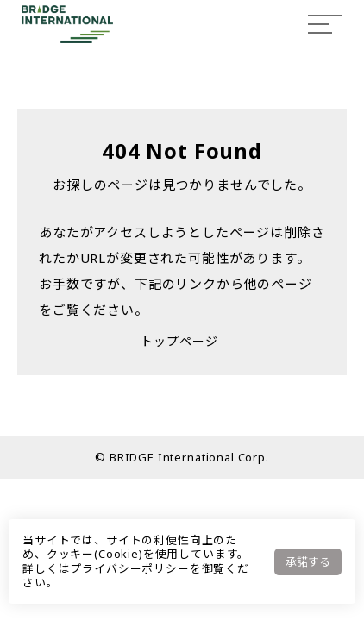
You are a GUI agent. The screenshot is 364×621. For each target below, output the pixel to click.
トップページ (179, 341)
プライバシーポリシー (129, 568)
